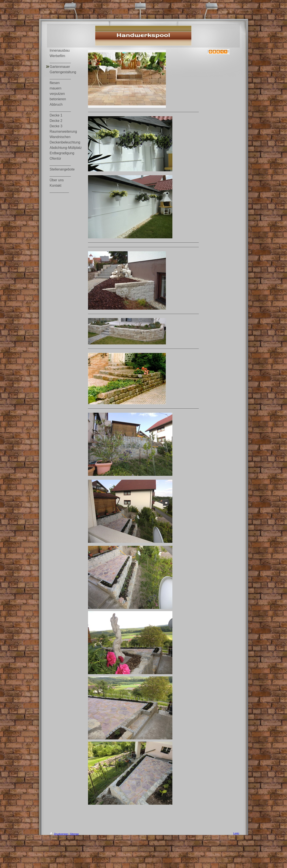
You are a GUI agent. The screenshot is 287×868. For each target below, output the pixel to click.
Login (236, 833)
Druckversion (59, 834)
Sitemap (74, 834)
